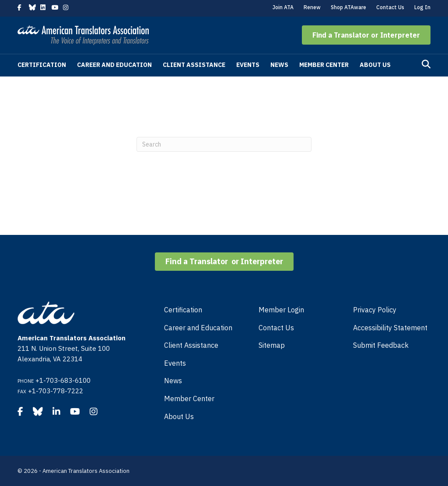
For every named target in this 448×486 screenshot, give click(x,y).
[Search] (426, 64)
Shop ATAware (348, 7)
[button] (366, 35)
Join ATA (283, 7)
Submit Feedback (381, 345)
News (279, 65)
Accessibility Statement (390, 328)
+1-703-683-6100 (63, 380)
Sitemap (272, 345)
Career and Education (114, 65)
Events (248, 65)
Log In (422, 7)
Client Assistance (194, 65)
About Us (375, 65)
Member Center (324, 65)
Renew (312, 7)
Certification (42, 65)
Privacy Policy (375, 310)
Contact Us (390, 7)
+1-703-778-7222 (56, 391)
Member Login (281, 310)
